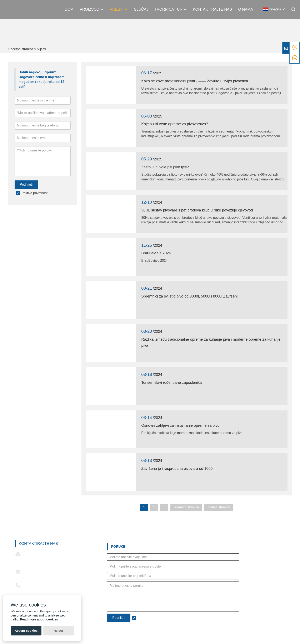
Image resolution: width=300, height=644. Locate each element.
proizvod (92, 9)
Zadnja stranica (219, 507)
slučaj (141, 9)
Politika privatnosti (35, 193)
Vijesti (119, 9)
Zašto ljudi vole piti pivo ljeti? (165, 167)
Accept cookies (26, 631)
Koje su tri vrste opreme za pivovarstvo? (175, 124)
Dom (69, 9)
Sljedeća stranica (186, 507)
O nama (248, 9)
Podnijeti (26, 184)
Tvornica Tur (171, 9)
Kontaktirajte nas (212, 9)
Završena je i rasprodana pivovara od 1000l (177, 469)
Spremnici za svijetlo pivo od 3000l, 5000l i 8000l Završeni (189, 296)
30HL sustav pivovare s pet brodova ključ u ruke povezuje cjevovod (197, 210)
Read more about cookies (39, 619)
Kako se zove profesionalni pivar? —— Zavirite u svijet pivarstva (195, 81)
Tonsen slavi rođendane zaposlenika (171, 383)
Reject (58, 631)
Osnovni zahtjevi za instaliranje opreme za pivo (180, 425)
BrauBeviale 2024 (156, 253)
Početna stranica (21, 49)
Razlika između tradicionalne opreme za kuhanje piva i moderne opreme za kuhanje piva (211, 342)
